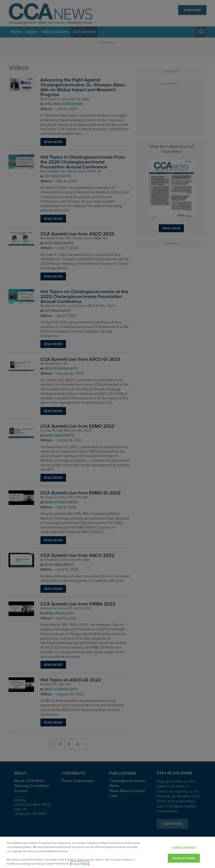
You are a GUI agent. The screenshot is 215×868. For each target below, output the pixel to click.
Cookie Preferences (184, 847)
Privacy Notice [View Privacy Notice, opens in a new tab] (80, 864)
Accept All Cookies (184, 858)
